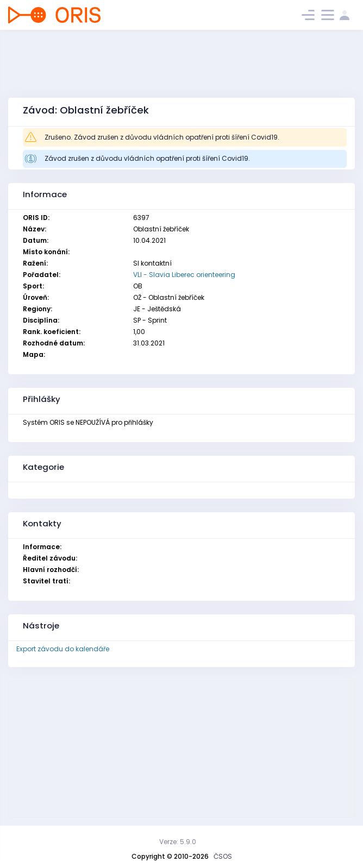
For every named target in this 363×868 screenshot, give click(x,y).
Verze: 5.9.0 (178, 842)
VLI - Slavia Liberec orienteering (184, 275)
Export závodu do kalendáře (63, 649)
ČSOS (223, 856)
